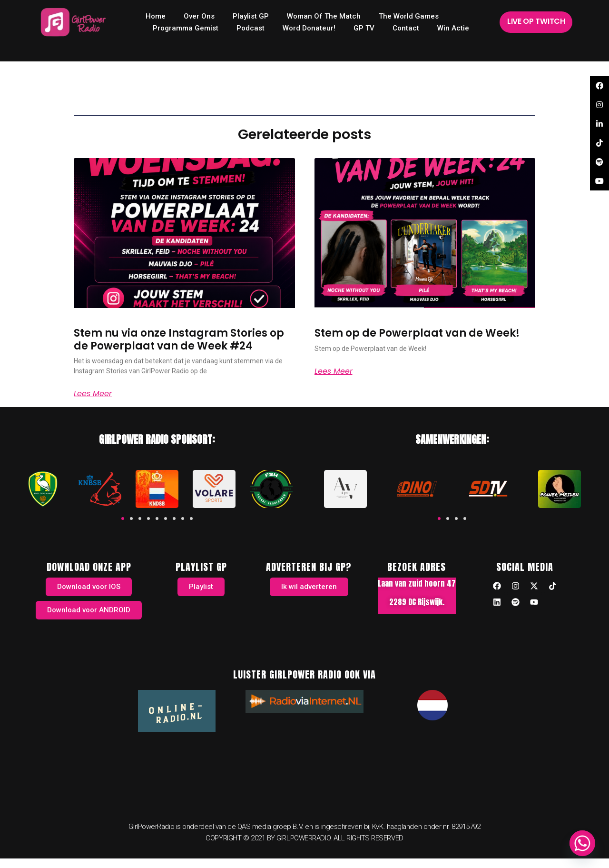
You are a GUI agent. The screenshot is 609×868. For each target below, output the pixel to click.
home (156, 16)
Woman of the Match (324, 16)
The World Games (409, 16)
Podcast (250, 28)
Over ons (199, 16)
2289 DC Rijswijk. (417, 602)
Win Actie (453, 28)
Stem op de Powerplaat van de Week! (417, 333)
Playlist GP (251, 16)
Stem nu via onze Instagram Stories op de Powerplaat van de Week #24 (179, 339)
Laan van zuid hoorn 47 (417, 583)
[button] (123, 519)
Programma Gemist (186, 28)
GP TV (364, 28)
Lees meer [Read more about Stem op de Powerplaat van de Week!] (334, 371)
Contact (406, 28)
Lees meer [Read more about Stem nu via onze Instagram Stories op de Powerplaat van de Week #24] (93, 394)
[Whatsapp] (582, 843)
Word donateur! (309, 28)
